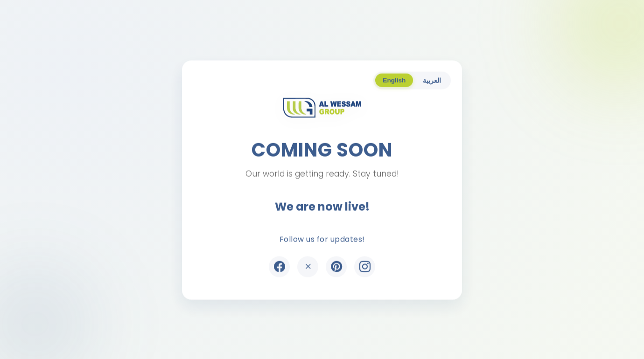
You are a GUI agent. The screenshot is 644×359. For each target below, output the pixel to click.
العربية (432, 81)
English (394, 81)
